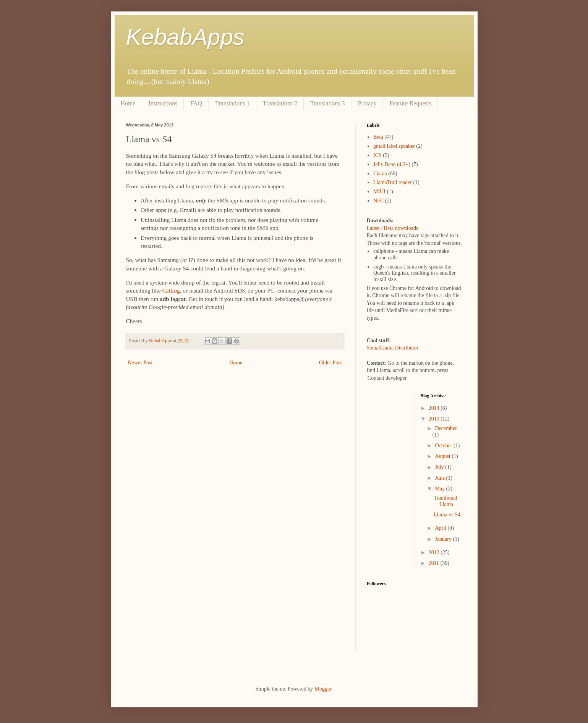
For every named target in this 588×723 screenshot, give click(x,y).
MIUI (379, 192)
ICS (377, 155)
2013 (435, 419)
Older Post (330, 363)
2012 (435, 552)
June (440, 478)
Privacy (367, 103)
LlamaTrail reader (393, 182)
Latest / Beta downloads (393, 228)
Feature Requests (410, 103)
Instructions (163, 103)
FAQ (196, 103)
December (446, 428)
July (440, 467)
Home (128, 103)
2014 (435, 408)
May (440, 489)
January (444, 539)
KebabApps (185, 37)
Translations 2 (280, 103)
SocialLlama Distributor (393, 348)
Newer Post (140, 363)
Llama (380, 174)
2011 (435, 563)
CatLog (171, 290)
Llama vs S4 (447, 515)
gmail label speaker (394, 146)
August (443, 456)
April (441, 528)
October (444, 446)
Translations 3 (328, 103)
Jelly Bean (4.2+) (392, 164)
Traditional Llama (445, 501)
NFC (378, 201)
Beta (378, 137)
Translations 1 (232, 103)
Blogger (323, 689)
